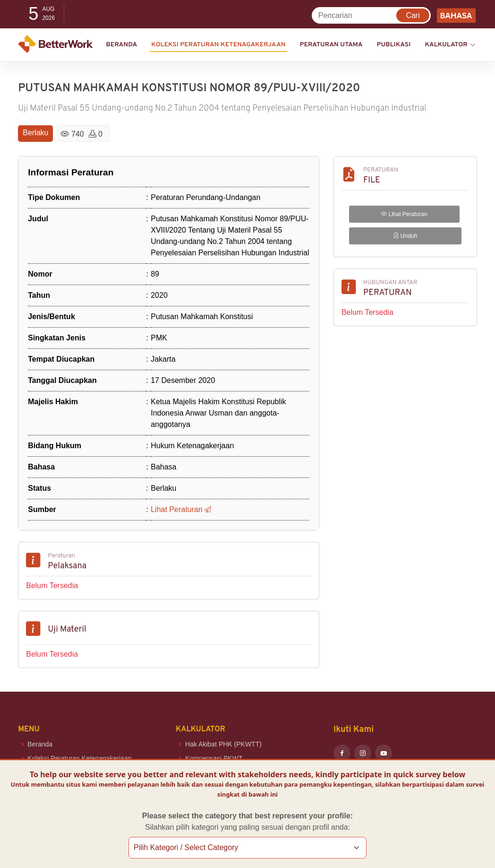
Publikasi (394, 45)
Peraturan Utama (331, 45)
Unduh (405, 236)
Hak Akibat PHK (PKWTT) (223, 744)
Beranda (121, 45)
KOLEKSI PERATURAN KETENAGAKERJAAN (218, 45)
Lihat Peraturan (404, 214)
